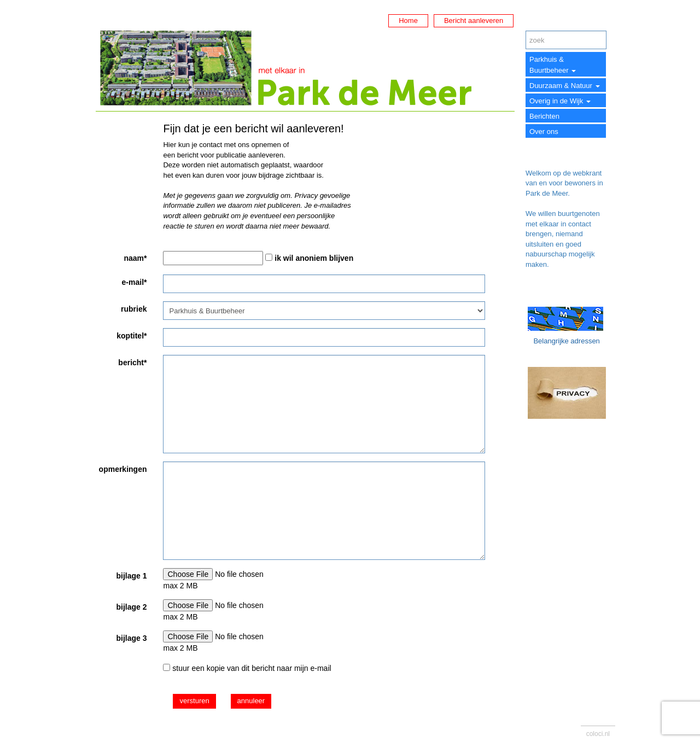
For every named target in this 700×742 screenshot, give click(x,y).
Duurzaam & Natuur (565, 86)
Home (408, 21)
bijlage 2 (131, 607)
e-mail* (135, 282)
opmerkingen (123, 469)
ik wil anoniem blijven (314, 258)
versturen (194, 701)
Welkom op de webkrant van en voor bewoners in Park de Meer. (564, 183)
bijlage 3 (131, 638)
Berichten (544, 116)
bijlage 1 (131, 576)
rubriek (134, 309)
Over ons (544, 132)
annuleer (251, 701)
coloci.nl (598, 734)
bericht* (132, 363)
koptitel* (132, 336)
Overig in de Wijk (560, 101)
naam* (135, 258)
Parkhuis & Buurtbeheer (553, 65)
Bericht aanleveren (474, 21)
